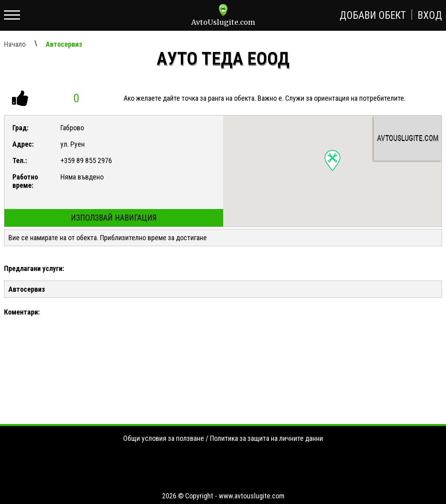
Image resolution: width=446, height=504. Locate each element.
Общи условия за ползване (164, 438)
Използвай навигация (114, 218)
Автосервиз (64, 44)
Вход (430, 15)
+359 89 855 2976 (86, 160)
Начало (15, 44)
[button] (332, 160)
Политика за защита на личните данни (267, 438)
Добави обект (373, 15)
